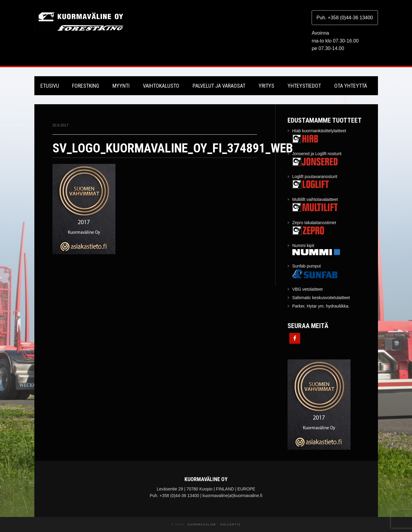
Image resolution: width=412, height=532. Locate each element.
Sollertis (230, 524)
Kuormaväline (81, 22)
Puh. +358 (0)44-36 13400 (345, 18)
